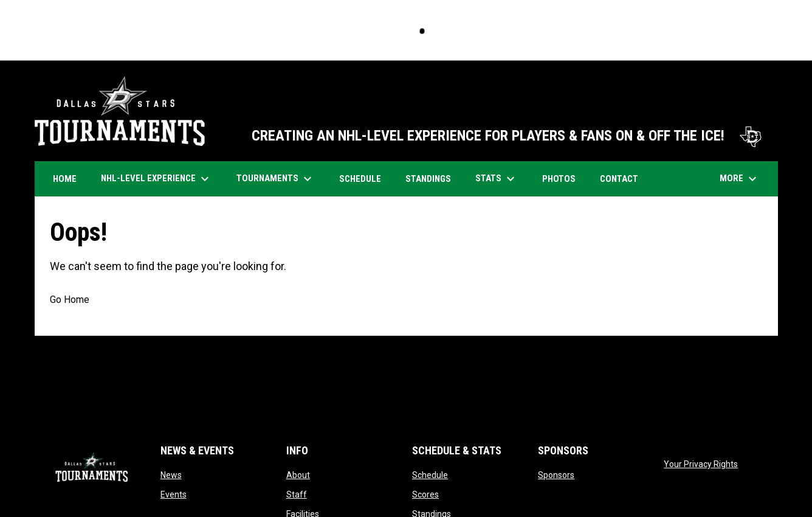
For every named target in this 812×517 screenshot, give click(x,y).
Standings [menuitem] (428, 179)
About (298, 475)
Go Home (70, 300)
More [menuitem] (740, 179)
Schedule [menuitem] (365, 179)
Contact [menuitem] (619, 179)
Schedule (430, 475)
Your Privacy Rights (701, 464)
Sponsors (556, 475)
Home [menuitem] (65, 179)
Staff (297, 494)
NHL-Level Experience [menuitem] (157, 179)
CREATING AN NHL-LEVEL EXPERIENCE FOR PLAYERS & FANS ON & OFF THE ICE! (509, 136)
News (171, 475)
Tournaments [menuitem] (276, 179)
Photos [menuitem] (563, 179)
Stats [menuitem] (497, 179)
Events (174, 494)
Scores (425, 494)
